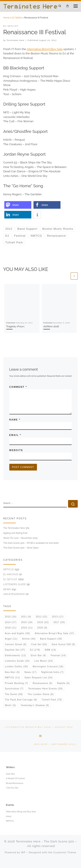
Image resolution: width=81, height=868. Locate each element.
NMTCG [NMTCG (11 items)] (13, 678)
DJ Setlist (17, 18)
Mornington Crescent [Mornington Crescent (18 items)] (48, 667)
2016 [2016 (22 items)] (43, 622)
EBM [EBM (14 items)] (50, 650)
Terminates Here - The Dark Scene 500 (45, 841)
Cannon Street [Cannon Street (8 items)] (16, 644)
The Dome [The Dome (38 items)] (14, 694)
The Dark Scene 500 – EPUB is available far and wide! (31, 543)
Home (6, 18)
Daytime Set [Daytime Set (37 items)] (15, 650)
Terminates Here (15, 40)
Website (16, 450)
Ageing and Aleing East (15, 533)
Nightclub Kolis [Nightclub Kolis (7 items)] (52, 672)
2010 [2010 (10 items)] (11, 617)
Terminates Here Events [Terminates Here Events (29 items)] (45, 689)
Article (9, 569)
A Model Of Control (15, 778)
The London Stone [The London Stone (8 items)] (41, 694)
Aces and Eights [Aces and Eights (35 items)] (18, 633)
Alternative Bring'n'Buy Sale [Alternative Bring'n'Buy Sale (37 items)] (55, 633)
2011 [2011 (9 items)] (26, 617)
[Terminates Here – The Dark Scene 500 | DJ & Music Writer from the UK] (30, 6)
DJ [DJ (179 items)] (35, 650)
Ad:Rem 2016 (51, 326)
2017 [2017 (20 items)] (59, 622)
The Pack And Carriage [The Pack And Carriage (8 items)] (21, 700)
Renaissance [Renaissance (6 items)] (43, 683)
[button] (18, 205)
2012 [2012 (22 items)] (41, 617)
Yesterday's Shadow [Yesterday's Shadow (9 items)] (35, 705)
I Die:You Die (12, 788)
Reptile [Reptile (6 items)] (63, 683)
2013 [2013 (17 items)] (58, 617)
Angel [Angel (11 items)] (11, 639)
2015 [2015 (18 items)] (27, 622)
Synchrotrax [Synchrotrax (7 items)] (14, 689)
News (7, 589)
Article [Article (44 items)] (29, 639)
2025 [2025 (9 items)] (42, 628)
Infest (9, 816)
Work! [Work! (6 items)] (11, 705)
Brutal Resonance (15, 783)
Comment (18, 387)
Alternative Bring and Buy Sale (21, 812)
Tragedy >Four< (15, 326)
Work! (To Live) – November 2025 (20, 538)
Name (15, 420)
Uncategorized (14, 594)
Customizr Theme (65, 852)
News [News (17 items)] (31, 672)
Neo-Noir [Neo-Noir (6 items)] (13, 672)
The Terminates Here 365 (16, 528)
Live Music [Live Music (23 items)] (43, 661)
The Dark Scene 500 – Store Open (21, 548)
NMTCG (10, 821)
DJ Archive (11, 574)
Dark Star (10, 774)
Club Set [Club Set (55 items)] (39, 644)
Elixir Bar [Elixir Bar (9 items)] (38, 655)
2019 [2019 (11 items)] (27, 628)
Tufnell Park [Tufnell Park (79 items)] (52, 700)
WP (23, 852)
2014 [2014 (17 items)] (11, 622)
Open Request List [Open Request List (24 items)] (39, 678)
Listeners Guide (15, 584)
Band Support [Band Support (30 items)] (51, 639)
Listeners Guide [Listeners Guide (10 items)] (17, 661)
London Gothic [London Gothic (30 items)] (17, 667)
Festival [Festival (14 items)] (58, 655)
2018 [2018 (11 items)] (11, 628)
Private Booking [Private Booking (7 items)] (17, 683)
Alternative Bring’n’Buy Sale (45, 49)
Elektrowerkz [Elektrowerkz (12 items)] (16, 655)
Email (15, 435)
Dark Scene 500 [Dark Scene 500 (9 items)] (64, 644)
